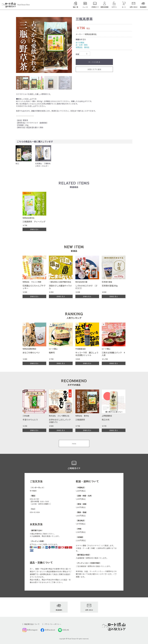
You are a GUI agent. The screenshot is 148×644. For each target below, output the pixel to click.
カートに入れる (94, 62)
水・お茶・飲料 (82, 45)
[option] (44, 45)
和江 (17, 163)
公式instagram (30, 630)
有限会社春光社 (91, 34)
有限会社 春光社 (83, 47)
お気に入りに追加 (94, 69)
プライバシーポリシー (53, 624)
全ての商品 (80, 42)
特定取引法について (32, 624)
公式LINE (64, 630)
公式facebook (48, 630)
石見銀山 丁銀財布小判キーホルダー (43, 165)
